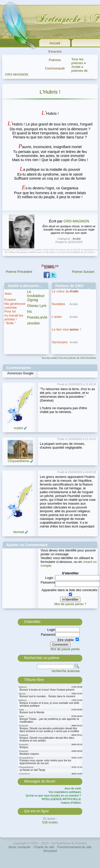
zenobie (34, 323)
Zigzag (33, 300)
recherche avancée (66, 671)
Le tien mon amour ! (66, 329)
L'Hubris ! (50, 92)
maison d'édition (71, 803)
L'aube (57, 317)
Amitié (76, 67)
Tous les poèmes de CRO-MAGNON (77, 358)
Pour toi (10, 311)
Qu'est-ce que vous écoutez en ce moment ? (53, 795)
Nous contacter (20, 847)
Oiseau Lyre (37, 306)
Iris (30, 311)
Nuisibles (59, 304)
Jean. (8, 294)
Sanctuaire (60, 342)
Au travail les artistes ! (14, 317)
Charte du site (44, 847)
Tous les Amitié (49, 358)
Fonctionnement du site (74, 847)
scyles (19, 428)
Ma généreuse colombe (15, 306)
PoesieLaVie (37, 317)
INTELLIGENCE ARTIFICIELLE (61, 799)
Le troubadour (36, 294)
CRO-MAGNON (76, 221)
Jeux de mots (73, 788)
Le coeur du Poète (65, 291)
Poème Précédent (19, 272)
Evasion (10, 300)
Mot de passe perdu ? (70, 604)
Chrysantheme (18, 461)
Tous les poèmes (77, 61)
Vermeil (18, 532)
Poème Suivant (83, 272)
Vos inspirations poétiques (65, 792)
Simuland (50, 851)
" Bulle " (10, 323)
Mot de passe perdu (65, 649)
